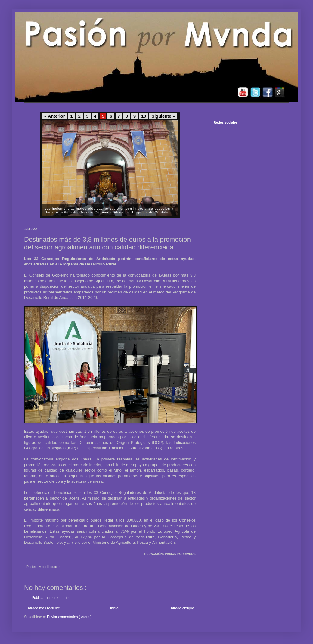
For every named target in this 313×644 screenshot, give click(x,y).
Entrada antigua (181, 608)
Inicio (114, 608)
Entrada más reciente (43, 608)
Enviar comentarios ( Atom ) (69, 617)
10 (144, 116)
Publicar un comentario (50, 598)
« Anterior (54, 116)
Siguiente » (163, 116)
